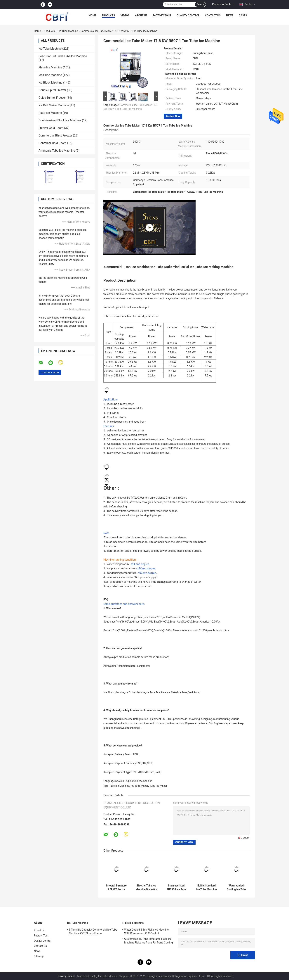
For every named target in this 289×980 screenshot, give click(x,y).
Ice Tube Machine (68, 31)
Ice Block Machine (51, 83)
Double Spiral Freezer (52, 90)
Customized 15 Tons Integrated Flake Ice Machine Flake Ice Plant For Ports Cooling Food (149, 941)
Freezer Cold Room (51, 128)
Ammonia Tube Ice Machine (57, 151)
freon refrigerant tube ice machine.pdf (126, 307)
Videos (125, 15)
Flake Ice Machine (50, 67)
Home (93, 15)
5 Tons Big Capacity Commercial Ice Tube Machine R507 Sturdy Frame (93, 931)
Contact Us (213, 15)
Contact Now (173, 116)
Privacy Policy (66, 976)
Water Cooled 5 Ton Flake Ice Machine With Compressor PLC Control (146, 931)
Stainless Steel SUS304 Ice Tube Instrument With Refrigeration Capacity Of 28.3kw (177, 888)
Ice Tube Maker (139, 786)
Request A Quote (222, 4)
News (230, 15)
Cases (243, 15)
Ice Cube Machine (50, 75)
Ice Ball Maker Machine (54, 105)
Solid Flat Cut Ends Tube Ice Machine (63, 56)
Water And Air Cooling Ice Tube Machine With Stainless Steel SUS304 (237, 888)
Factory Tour (162, 15)
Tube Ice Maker (158, 786)
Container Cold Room (52, 143)
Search (200, 4)
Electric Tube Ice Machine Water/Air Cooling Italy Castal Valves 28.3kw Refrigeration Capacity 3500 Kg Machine (147, 888)
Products (108, 15)
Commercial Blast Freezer (55, 135)
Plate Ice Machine (50, 113)
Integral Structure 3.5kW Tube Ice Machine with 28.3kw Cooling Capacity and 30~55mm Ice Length (116, 888)
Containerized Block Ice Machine (60, 120)
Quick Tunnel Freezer (52, 98)
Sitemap (39, 956)
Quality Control (188, 15)
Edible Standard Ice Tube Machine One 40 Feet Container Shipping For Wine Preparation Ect (206, 888)
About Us (141, 15)
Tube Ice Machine (119, 786)
